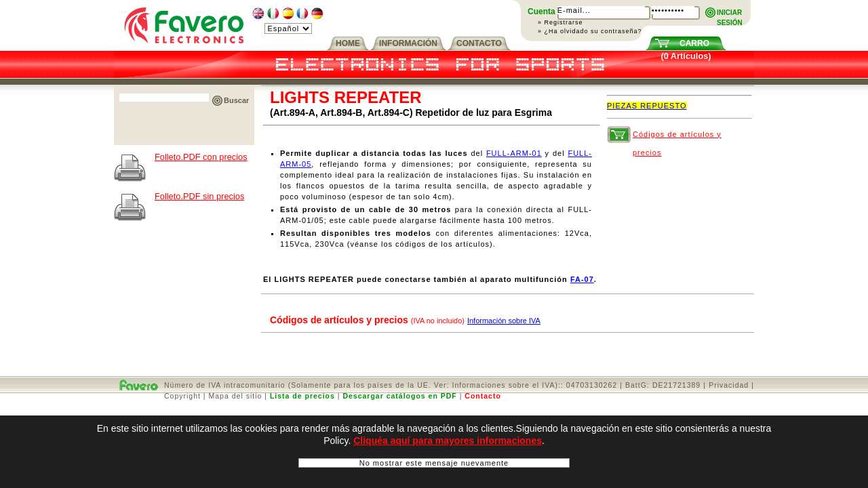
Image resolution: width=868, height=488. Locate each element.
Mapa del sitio (236, 396)
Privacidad (729, 385)
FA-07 (582, 279)
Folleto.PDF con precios (201, 157)
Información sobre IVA (504, 321)
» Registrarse (560, 22)
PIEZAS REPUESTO (647, 106)
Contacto (483, 396)
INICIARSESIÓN (730, 13)
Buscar (236, 100)
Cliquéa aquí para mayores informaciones (448, 441)
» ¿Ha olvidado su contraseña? (590, 31)
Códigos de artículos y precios (677, 137)
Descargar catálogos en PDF (399, 396)
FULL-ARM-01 (514, 153)
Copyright (182, 396)
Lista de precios (302, 396)
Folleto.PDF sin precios (199, 196)
